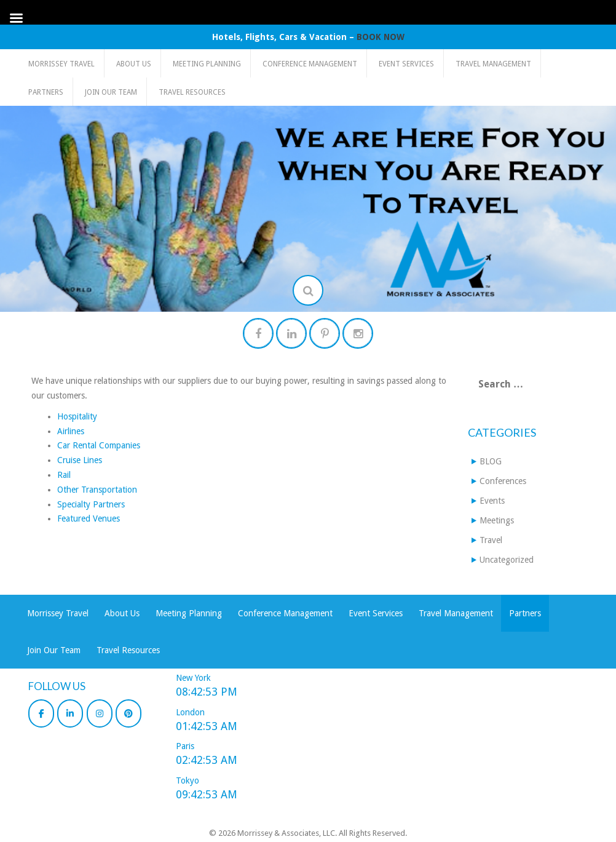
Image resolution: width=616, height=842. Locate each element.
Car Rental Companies (99, 445)
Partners (46, 92)
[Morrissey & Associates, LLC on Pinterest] (128, 713)
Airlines (71, 431)
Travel (491, 540)
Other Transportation (97, 490)
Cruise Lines (80, 460)
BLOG (491, 461)
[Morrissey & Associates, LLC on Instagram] (100, 713)
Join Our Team (111, 92)
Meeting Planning (207, 64)
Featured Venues (89, 518)
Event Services (406, 64)
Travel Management (493, 64)
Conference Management (310, 64)
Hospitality (77, 416)
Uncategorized (507, 560)
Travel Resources (192, 92)
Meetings (497, 520)
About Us (134, 64)
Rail (64, 475)
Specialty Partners (91, 504)
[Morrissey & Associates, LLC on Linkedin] (70, 713)
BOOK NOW (381, 37)
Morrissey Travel (61, 64)
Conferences (503, 481)
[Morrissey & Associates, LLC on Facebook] (41, 713)
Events (492, 501)
